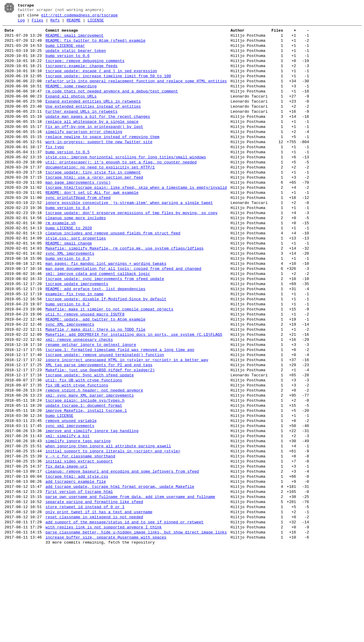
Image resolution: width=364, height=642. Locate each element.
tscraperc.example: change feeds (81, 76)
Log (21, 23)
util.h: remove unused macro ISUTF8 (85, 368)
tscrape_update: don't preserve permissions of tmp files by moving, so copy (131, 249)
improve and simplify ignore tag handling (92, 505)
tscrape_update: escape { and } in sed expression (101, 82)
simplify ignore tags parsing (78, 517)
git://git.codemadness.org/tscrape (79, 17)
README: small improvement (74, 40)
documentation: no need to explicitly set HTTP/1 (100, 195)
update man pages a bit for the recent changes (98, 135)
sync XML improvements (70, 296)
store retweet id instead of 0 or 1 (85, 595)
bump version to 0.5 (67, 177)
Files (37, 23)
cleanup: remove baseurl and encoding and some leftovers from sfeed (122, 553)
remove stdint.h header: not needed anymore (94, 457)
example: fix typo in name (74, 344)
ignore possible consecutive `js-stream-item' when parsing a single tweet (129, 237)
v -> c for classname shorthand (80, 535)
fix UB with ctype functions (77, 451)
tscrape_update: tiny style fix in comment (93, 201)
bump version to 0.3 (67, 302)
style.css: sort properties (76, 279)
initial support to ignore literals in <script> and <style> (113, 529)
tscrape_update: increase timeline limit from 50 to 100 (108, 88)
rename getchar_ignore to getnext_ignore (91, 404)
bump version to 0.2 (67, 356)
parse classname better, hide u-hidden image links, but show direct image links (136, 624)
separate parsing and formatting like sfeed (94, 589)
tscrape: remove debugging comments (85, 70)
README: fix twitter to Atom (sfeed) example (95, 46)
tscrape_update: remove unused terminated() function (105, 416)
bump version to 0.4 (67, 243)
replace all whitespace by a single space (92, 141)
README (73, 23)
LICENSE (96, 23)
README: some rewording (71, 100)
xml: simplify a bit (67, 511)
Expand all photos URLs (71, 112)
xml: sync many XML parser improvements (89, 463)
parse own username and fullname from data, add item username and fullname (130, 583)
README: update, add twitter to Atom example (95, 374)
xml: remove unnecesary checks (79, 398)
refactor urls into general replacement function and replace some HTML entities (136, 94)
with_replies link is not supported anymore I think (103, 618)
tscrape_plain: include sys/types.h (85, 469)
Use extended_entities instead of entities (93, 123)
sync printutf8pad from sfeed (78, 231)
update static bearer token (76, 58)
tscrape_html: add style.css (77, 559)
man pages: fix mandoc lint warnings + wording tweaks (106, 308)
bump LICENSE (59, 487)
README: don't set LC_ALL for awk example (92, 225)
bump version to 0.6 (67, 64)
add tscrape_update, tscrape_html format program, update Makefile (120, 571)
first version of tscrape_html (79, 577)
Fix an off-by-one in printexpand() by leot (94, 147)
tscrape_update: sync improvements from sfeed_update (105, 326)
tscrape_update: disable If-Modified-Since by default (106, 350)
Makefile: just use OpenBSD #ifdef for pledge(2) (100, 434)
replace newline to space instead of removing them (102, 159)
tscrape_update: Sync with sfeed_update (89, 440)
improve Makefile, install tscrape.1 (86, 481)
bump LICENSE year (65, 52)
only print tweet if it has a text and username (99, 601)
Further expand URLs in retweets (81, 129)
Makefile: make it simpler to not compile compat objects (109, 362)
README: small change (69, 284)
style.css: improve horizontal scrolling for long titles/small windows (126, 183)
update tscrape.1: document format (84, 475)
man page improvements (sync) (78, 213)
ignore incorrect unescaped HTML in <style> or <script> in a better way (127, 422)
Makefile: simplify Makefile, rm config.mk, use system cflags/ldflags (124, 290)
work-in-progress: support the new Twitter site (99, 165)
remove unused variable (71, 493)
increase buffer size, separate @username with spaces (106, 630)
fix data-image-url (66, 547)
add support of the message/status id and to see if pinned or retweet (124, 612)
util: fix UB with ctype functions (84, 445)
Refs (55, 23)
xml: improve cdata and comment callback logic (98, 320)
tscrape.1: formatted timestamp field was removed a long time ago (120, 410)
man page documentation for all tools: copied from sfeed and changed (123, 314)
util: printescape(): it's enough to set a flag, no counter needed (121, 189)
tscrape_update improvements (77, 332)
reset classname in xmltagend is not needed (94, 607)
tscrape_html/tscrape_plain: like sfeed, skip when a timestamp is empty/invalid (136, 219)
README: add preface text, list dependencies (95, 338)
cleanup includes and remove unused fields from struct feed (113, 273)
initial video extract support (79, 541)
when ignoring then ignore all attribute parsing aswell (108, 523)
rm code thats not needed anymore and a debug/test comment (112, 106)
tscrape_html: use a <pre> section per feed (94, 207)
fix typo (55, 171)
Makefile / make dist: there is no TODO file (95, 386)
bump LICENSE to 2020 (69, 267)
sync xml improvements (70, 499)
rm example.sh (60, 261)
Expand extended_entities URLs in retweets (93, 117)
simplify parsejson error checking (84, 153)
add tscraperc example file (76, 565)
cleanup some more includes (76, 255)
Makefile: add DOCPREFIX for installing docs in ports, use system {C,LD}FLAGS (134, 392)
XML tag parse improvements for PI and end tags (99, 428)
